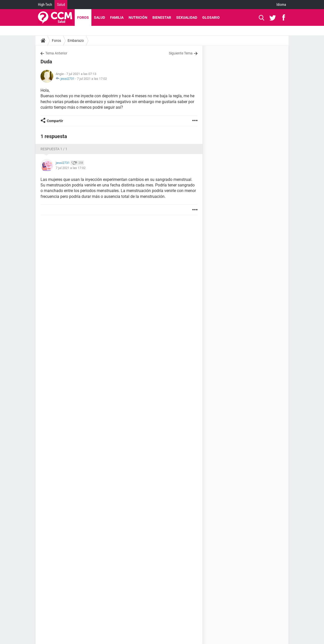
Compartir (55, 121)
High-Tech (45, 5)
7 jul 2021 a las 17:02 (92, 79)
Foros (83, 17)
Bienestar (162, 17)
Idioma (281, 5)
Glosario (211, 17)
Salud (61, 5)
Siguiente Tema (181, 53)
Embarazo (76, 41)
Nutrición (138, 17)
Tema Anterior (56, 53)
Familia (117, 17)
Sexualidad (187, 17)
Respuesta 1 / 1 (54, 149)
